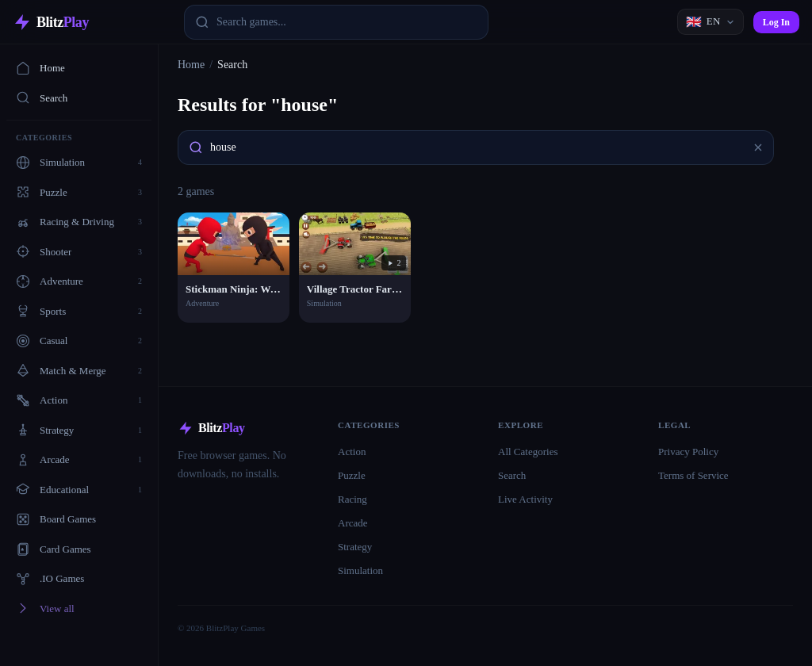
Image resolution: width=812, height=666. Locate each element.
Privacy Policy (688, 452)
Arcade (353, 523)
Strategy (355, 547)
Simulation (360, 570)
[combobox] (336, 22)
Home (40, 68)
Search (42, 98)
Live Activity (525, 499)
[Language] (710, 22)
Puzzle (352, 475)
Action (352, 452)
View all (45, 608)
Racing (352, 499)
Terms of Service (693, 475)
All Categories (528, 452)
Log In (776, 22)
